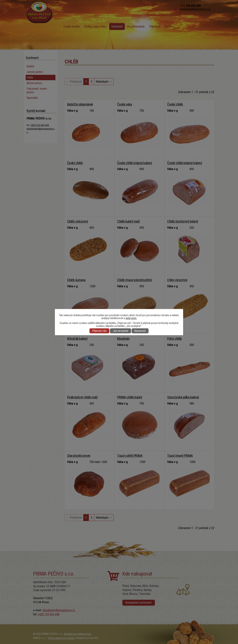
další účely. (131, 318)
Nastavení (140, 331)
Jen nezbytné (121, 331)
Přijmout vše (99, 331)
